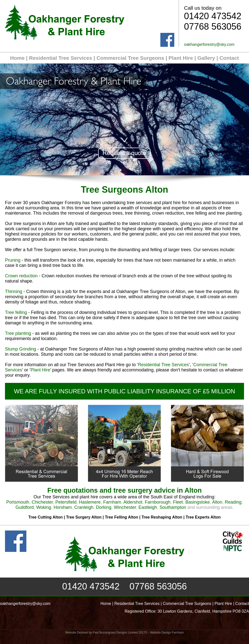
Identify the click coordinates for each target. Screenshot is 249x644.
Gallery (206, 58)
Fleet (178, 502)
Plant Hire (181, 58)
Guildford (25, 507)
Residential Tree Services (61, 58)
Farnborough (158, 502)
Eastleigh (148, 507)
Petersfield (66, 502)
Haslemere (90, 502)
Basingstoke (198, 502)
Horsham (63, 507)
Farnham (112, 502)
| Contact (227, 58)
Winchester (125, 507)
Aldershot (133, 502)
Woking (44, 507)
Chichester (42, 502)
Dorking (104, 507)
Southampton (173, 507)
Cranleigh (84, 507)
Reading (233, 502)
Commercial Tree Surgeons (130, 58)
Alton (217, 502)
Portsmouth (18, 502)
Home (17, 58)
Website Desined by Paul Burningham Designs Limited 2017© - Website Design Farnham (124, 633)
